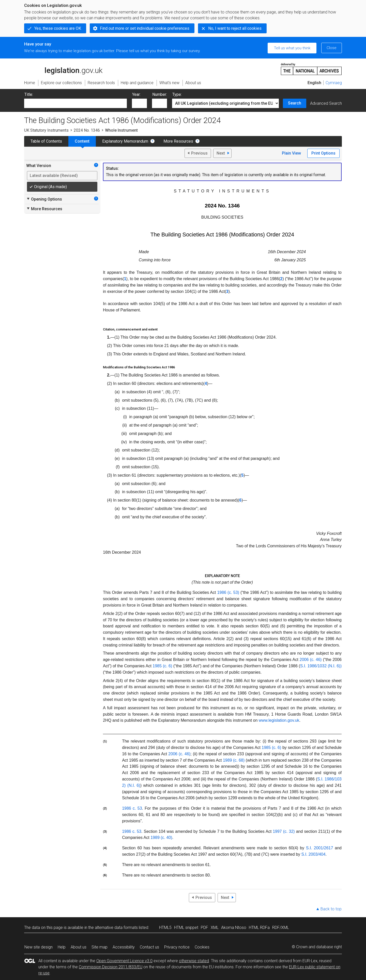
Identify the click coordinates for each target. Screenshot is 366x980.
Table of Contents (46, 141)
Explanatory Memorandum (125, 141)
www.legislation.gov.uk (279, 720)
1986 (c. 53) (228, 592)
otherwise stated (194, 961)
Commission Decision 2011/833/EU (111, 967)
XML (215, 928)
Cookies (202, 947)
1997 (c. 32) (284, 831)
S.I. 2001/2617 (320, 848)
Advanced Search (326, 103)
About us (79, 947)
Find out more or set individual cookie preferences (145, 28)
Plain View (291, 153)
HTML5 (165, 928)
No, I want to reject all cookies (235, 28)
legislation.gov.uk (63, 69)
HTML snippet (186, 928)
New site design (39, 947)
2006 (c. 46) (311, 660)
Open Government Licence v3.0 (124, 961)
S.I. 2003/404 (313, 854)
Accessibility (124, 947)
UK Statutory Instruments (46, 130)
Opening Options (44, 199)
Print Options (323, 153)
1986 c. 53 (132, 808)
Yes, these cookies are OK (58, 28)
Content (82, 141)
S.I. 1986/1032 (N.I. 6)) (321, 666)
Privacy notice (177, 947)
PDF (204, 928)
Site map (100, 947)
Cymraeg (334, 83)
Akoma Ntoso (234, 928)
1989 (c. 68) (234, 760)
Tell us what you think (292, 48)
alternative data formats (116, 928)
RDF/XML (281, 928)
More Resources (178, 141)
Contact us (149, 947)
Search (295, 103)
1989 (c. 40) (161, 838)
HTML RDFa (259, 928)
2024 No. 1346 (87, 130)
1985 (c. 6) (163, 666)
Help (62, 947)
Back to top (331, 909)
